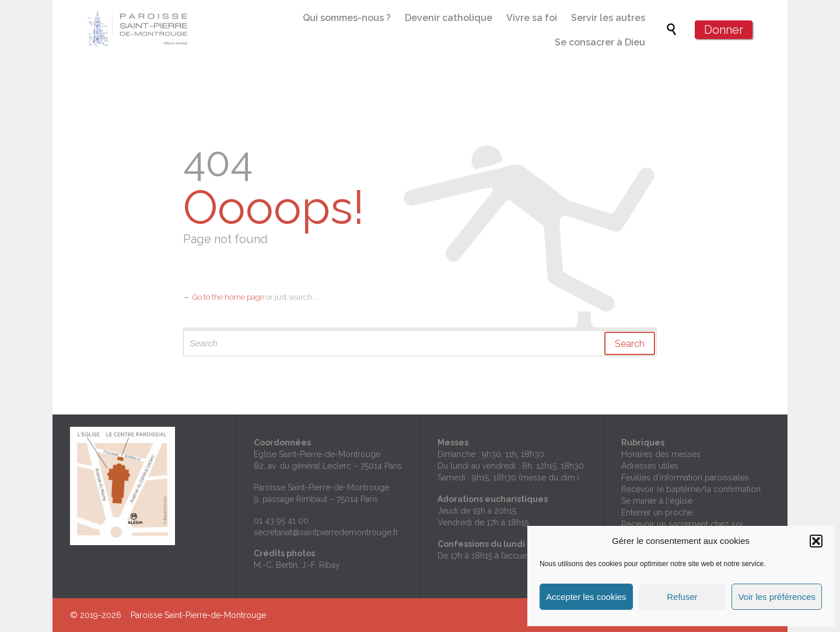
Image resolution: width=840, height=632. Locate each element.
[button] (816, 541)
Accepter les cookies (586, 597)
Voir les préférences (777, 597)
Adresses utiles (650, 466)
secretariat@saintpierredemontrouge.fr (326, 532)
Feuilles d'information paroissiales (685, 477)
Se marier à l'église (657, 501)
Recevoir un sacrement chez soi (682, 524)
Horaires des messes (661, 454)
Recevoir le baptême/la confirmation (691, 489)
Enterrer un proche (657, 512)
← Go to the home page (224, 297)
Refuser (682, 597)
